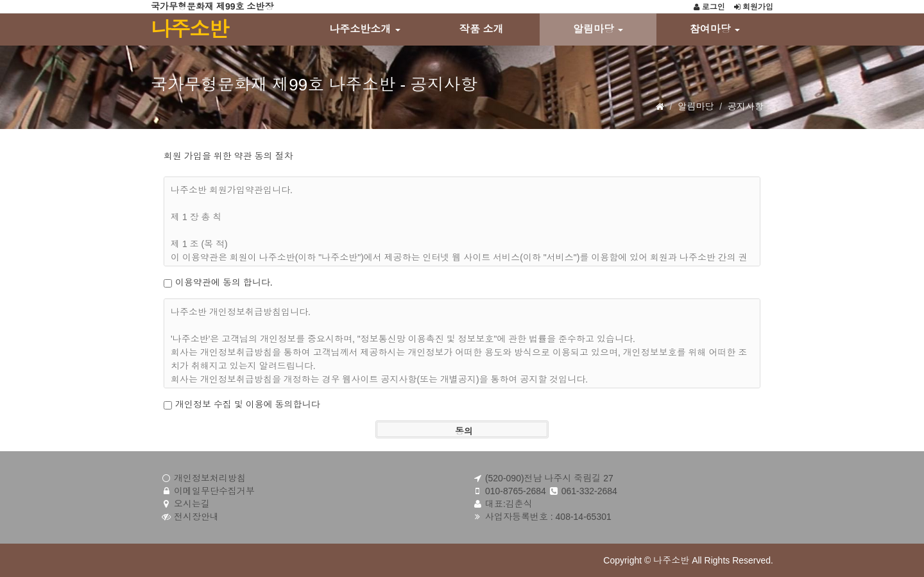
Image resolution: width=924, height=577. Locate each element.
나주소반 (189, 30)
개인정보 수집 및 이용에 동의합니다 (248, 404)
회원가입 (754, 7)
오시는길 (192, 504)
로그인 (709, 7)
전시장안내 (196, 517)
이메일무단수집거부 (214, 491)
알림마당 (598, 29)
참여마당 (715, 29)
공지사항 (746, 107)
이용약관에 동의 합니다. (224, 282)
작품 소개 (481, 29)
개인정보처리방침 (210, 478)
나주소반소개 (364, 29)
